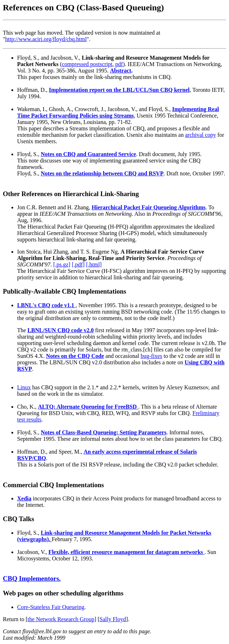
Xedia (24, 498)
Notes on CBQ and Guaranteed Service (88, 154)
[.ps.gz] (62, 264)
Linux (24, 387)
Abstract (121, 71)
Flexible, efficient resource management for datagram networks (126, 552)
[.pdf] (78, 264)
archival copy (201, 135)
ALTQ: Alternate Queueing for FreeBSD (88, 407)
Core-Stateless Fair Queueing (51, 607)
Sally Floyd (113, 619)
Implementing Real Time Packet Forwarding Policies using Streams (118, 112)
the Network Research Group (61, 619)
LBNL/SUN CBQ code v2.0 (61, 330)
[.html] (94, 264)
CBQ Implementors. (32, 578)
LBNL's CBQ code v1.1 (46, 305)
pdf (119, 64)
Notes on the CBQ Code (75, 356)
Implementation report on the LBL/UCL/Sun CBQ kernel (119, 90)
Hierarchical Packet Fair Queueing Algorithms (149, 207)
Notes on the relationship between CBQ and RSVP (102, 173)
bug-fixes (151, 356)
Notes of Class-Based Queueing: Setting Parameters (103, 432)
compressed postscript (87, 64)
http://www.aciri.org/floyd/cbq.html (46, 39)
